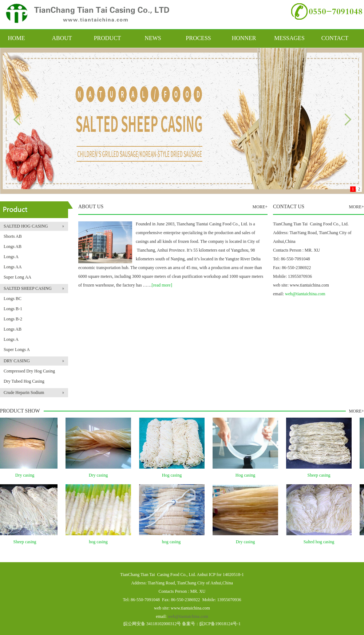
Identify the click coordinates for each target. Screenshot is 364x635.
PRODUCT (108, 38)
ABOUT (62, 38)
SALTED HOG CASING (26, 226)
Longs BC (13, 299)
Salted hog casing (321, 542)
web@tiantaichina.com (305, 294)
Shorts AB (13, 236)
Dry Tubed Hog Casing (24, 381)
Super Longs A (17, 350)
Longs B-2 (13, 319)
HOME (16, 38)
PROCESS (198, 38)
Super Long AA (17, 277)
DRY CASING (17, 361)
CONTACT (335, 38)
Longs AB (13, 246)
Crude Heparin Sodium (24, 393)
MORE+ (260, 207)
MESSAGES (289, 38)
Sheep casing (321, 475)
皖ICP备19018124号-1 (220, 624)
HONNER (244, 38)
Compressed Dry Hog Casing (29, 371)
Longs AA (13, 267)
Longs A (11, 257)
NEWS (153, 38)
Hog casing (174, 475)
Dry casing (27, 475)
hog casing (100, 542)
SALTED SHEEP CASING (28, 288)
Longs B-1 (13, 309)
